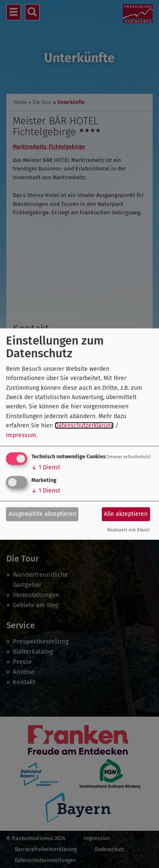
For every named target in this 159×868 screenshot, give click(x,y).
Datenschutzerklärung (84, 426)
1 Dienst (46, 467)
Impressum (21, 435)
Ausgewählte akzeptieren (42, 514)
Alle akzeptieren (126, 514)
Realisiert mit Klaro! (128, 530)
